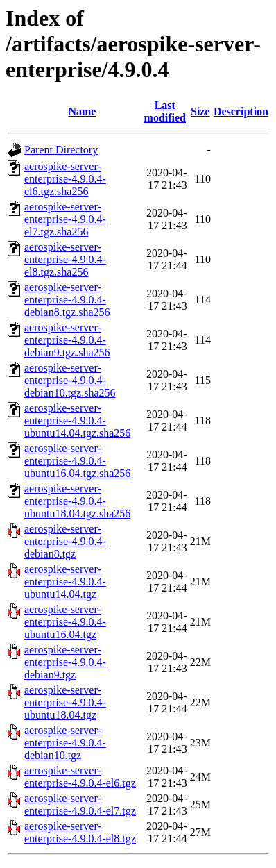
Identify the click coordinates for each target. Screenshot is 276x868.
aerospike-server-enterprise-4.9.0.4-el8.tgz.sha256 (65, 259)
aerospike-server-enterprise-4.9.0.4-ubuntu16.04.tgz (65, 622)
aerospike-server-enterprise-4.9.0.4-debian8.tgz (65, 541)
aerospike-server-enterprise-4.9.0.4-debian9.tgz (65, 662)
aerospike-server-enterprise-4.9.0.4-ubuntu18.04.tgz (65, 702)
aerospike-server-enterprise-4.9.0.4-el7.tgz (80, 804)
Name (82, 111)
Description (241, 111)
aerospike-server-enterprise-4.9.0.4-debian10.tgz (65, 743)
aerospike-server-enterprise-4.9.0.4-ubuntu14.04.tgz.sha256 (77, 420)
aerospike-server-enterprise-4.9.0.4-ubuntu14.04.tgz (65, 582)
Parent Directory (61, 150)
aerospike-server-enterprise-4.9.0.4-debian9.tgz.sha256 (67, 340)
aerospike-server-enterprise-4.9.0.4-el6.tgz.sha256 (65, 179)
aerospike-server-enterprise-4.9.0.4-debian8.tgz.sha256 (67, 300)
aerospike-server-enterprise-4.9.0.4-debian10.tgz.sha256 (70, 380)
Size (200, 111)
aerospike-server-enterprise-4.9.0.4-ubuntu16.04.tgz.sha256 (77, 461)
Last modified (165, 111)
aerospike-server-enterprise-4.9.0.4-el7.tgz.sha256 (65, 219)
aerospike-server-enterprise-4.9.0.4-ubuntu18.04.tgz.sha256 (77, 501)
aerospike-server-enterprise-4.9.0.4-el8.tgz (80, 832)
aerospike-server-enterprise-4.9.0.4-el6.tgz (80, 777)
